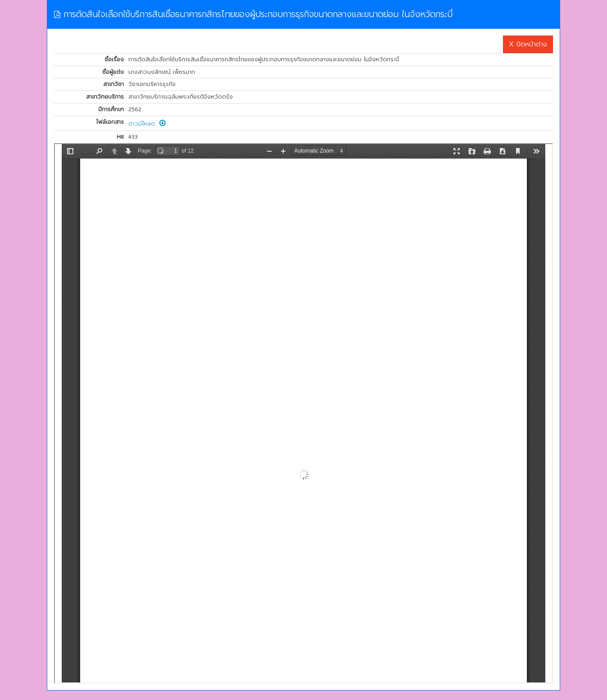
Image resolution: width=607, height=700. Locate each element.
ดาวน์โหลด (147, 124)
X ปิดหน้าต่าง (528, 44)
